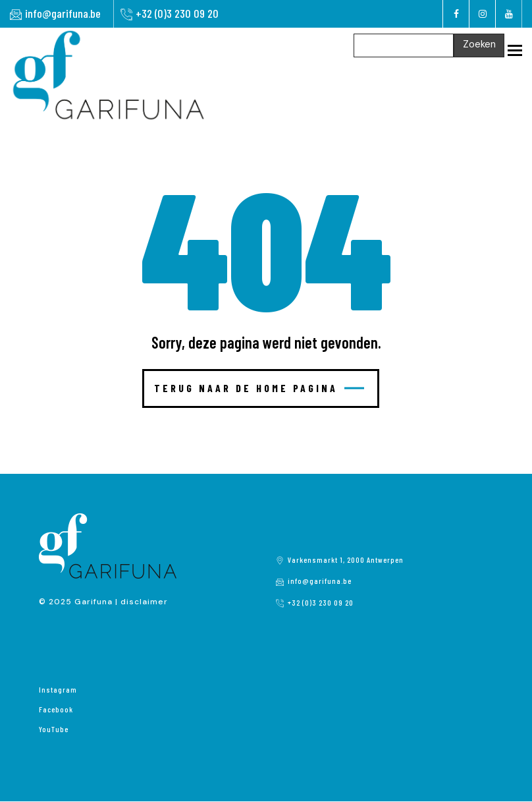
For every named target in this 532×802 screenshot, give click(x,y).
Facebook (56, 709)
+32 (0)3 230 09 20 (177, 13)
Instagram (58, 689)
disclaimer (144, 602)
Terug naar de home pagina (259, 388)
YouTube (54, 729)
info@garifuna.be (63, 13)
